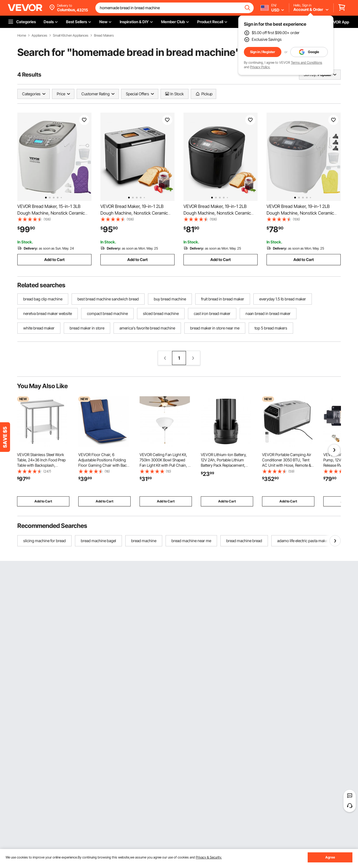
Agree (330, 857)
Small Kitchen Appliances (71, 35)
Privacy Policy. (260, 67)
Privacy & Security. (209, 857)
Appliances (39, 35)
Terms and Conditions (307, 62)
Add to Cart (54, 259)
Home (22, 35)
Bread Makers (104, 35)
